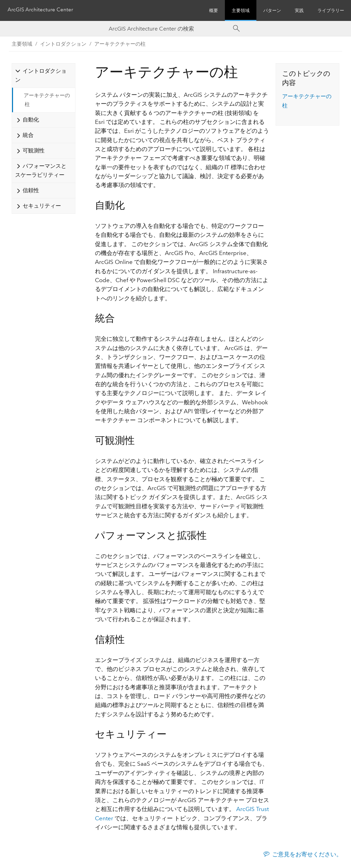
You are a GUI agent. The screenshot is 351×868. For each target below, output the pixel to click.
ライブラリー (331, 10)
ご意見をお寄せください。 (307, 854)
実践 (299, 10)
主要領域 (241, 10)
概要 (214, 10)
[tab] (44, 75)
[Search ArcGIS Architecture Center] (169, 29)
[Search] (237, 28)
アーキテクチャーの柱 (120, 44)
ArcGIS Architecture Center (42, 10)
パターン (272, 10)
